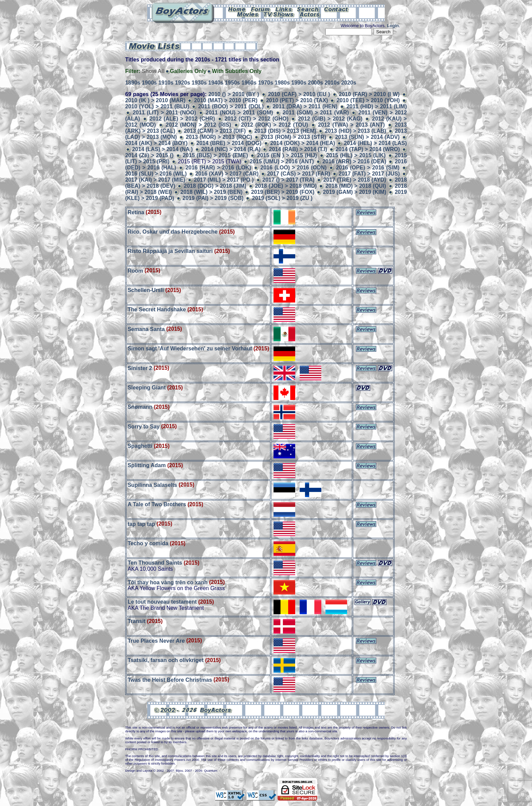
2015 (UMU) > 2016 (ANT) (282, 161)
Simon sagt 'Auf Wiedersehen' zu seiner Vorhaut (190, 349)
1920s (183, 83)
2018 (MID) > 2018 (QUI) (356, 186)
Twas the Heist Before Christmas (170, 680)
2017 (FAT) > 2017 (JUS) (369, 174)
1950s (233, 83)
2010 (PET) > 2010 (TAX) (297, 100)
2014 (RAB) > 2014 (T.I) (298, 149)
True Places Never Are (156, 640)
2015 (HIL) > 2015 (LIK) (356, 155)
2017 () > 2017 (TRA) (288, 180)
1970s (266, 83)
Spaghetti (140, 446)
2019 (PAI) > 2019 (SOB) (213, 198)
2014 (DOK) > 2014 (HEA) (303, 143)
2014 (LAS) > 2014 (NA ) (162, 149)
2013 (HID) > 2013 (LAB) (355, 131)
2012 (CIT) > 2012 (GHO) (256, 119)
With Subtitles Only (237, 71)
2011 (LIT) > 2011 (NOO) (164, 113)
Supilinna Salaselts (152, 485)
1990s (299, 83)
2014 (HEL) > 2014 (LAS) (375, 143)
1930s (199, 83)
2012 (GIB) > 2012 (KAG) (330, 119)
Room (135, 270)
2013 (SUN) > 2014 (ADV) (367, 137)
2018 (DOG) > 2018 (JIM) (215, 186)
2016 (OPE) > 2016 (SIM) (368, 168)
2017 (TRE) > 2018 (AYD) (355, 180)
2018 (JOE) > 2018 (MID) (286, 186)
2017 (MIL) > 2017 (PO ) (224, 180)
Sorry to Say (144, 426)
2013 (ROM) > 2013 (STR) (293, 137)
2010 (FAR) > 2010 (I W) (369, 94)
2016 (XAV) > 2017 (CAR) (227, 174)
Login (393, 26)
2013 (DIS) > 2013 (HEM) (286, 131)
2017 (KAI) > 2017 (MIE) (155, 180)
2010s (332, 83)
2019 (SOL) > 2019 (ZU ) (282, 198)
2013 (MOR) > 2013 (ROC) (219, 137)
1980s (282, 83)
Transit (136, 621)
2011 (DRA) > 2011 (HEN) (305, 106)
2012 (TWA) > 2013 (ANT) (351, 125)
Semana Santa (146, 329)
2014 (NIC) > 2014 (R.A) (231, 149)
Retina (136, 212)
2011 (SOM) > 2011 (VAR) (316, 113)
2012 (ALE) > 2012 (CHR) (182, 119)
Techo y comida (148, 543)
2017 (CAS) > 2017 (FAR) (299, 174)
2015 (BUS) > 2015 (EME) (215, 155)
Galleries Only (188, 71)
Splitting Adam (147, 465)
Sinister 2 (140, 368)
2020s (349, 83)
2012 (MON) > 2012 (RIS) (198, 125)
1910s (166, 83)
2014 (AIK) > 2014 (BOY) (156, 143)
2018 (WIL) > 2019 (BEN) (212, 192)
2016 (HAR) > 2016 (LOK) (218, 168)
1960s (249, 83)
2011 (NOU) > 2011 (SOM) (239, 113)
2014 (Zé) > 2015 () (149, 155)
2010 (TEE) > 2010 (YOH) (368, 100)
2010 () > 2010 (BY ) (234, 94)
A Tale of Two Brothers (157, 504)
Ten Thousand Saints (155, 563)
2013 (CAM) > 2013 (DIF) (215, 131)
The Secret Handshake (157, 309)
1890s (133, 83)
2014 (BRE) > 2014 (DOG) (229, 143)
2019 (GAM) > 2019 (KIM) (355, 192)
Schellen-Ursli (146, 290)
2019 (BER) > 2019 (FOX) (283, 192)
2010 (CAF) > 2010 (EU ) (299, 94)
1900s (149, 83)
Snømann (140, 407)
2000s (315, 83)
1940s (216, 83)
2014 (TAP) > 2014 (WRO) (368, 149)
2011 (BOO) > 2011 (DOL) (231, 106)
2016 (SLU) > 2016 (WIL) (156, 174)
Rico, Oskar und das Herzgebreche (173, 232)
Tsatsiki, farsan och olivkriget (166, 660)
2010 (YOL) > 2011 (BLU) (157, 106)
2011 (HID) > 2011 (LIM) (377, 106)
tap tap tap (141, 524)
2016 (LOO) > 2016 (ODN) (294, 168)
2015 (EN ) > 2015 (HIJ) (287, 155)
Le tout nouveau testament (162, 602)
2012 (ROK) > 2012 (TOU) (274, 125)
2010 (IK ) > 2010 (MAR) (155, 100)
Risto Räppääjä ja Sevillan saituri (170, 251)
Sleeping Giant (147, 388)
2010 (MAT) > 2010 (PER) (226, 100)
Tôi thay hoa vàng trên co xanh (168, 582)
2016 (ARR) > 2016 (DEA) (354, 161)
